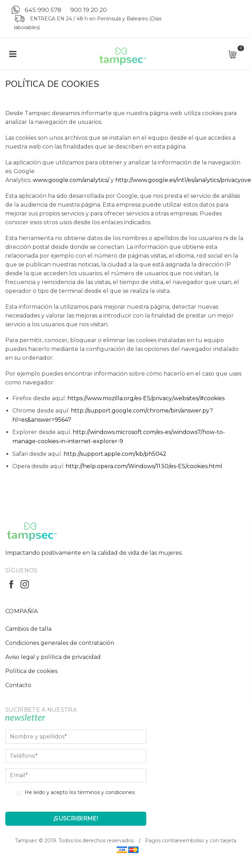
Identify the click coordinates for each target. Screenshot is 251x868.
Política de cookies (31, 671)
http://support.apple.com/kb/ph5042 (115, 454)
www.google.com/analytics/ (71, 180)
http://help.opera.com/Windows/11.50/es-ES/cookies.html (144, 466)
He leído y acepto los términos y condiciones (80, 792)
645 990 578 (43, 10)
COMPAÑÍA (22, 611)
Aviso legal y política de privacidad (53, 657)
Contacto (18, 685)
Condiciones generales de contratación (60, 643)
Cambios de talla (28, 629)
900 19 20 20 (88, 10)
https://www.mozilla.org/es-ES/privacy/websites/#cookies (146, 398)
